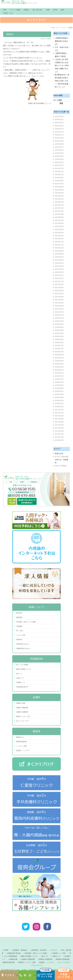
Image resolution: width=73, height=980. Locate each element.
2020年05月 (59, 333)
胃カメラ (19, 674)
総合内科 (19, 613)
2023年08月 (59, 217)
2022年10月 (59, 248)
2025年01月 (59, 165)
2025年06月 (59, 150)
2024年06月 (59, 187)
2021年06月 (59, 297)
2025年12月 (59, 132)
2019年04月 (59, 364)
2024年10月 (59, 175)
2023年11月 (59, 208)
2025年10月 (59, 138)
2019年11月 (59, 349)
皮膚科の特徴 (21, 703)
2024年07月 (59, 184)
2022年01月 (59, 275)
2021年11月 (59, 281)
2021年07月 (59, 294)
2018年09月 (59, 385)
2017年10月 (59, 416)
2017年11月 (59, 413)
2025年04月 (59, 156)
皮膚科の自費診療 (22, 712)
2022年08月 (59, 254)
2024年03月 (59, 196)
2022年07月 (59, 257)
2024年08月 (59, 181)
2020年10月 (59, 321)
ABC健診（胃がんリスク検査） (27, 622)
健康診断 (19, 617)
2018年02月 (59, 404)
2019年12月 (59, 346)
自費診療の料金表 (14, 947)
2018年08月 (59, 388)
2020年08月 (59, 327)
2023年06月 (59, 223)
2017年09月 (59, 419)
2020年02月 (59, 343)
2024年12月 (59, 168)
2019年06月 (59, 361)
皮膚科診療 (13, 953)
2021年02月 (59, 309)
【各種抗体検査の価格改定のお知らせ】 (62, 41)
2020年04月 (59, 336)
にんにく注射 (21, 635)
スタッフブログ (61, 466)
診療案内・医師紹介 (20, 944)
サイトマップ (37, 959)
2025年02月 (59, 162)
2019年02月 (59, 370)
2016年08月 (59, 440)
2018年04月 (59, 397)
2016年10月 (59, 437)
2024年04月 (59, 193)
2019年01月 (59, 373)
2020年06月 (59, 330)
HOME (5, 10)
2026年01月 (59, 129)
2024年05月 (59, 190)
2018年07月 (59, 391)
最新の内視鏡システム (24, 669)
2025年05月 (59, 153)
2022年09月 (59, 251)
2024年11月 (59, 172)
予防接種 (19, 626)
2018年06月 (59, 394)
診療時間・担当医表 (39, 944)
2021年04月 (59, 303)
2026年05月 (59, 117)
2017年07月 (59, 425)
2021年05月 (59, 300)
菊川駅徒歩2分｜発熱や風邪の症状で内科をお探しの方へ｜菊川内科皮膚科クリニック (62, 81)
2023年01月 (59, 239)
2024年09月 (59, 178)
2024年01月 (59, 202)
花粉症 (10, 34)
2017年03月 (59, 431)
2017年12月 (59, 410)
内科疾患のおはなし (23, 644)
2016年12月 (59, 434)
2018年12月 (59, 376)
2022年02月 (59, 272)
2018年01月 (59, 407)
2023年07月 (59, 220)
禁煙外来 (19, 640)
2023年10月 (59, 211)
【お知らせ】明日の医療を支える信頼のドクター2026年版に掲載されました (62, 66)
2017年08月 (59, 422)
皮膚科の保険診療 (22, 708)
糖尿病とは (20, 737)
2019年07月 (59, 358)
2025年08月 (59, 144)
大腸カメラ (20, 678)
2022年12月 (59, 242)
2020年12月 (59, 315)
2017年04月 (59, 428)
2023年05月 (59, 226)
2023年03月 (59, 233)
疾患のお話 (59, 453)
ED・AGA (20, 631)
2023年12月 (59, 205)
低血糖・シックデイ (23, 750)
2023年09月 (59, 214)
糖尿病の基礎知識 (63, 953)
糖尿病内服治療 (21, 742)
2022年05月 (59, 263)
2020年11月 (59, 318)
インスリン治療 (21, 746)
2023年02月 (59, 236)
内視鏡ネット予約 (59, 947)
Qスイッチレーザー (23, 721)
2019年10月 (59, 352)
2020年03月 (59, 339)
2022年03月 (59, 269)
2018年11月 (59, 379)
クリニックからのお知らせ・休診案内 (62, 460)
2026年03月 (59, 123)
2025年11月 (59, 135)
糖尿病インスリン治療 (27, 956)
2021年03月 (59, 306)
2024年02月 (59, 199)
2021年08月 (59, 291)
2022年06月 (59, 260)
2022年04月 (59, 266)
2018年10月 (59, 382)
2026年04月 (59, 120)
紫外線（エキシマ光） (24, 716)
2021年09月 (59, 288)
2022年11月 (59, 245)
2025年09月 (59, 141)
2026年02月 (59, 126)
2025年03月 (59, 159)
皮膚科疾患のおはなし (24, 648)
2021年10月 (59, 284)
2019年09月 (59, 355)
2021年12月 (59, 278)
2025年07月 (59, 147)
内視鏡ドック (21, 682)
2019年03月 (59, 367)
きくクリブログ (64, 956)
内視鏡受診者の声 (22, 687)
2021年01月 (59, 312)
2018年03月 (59, 401)
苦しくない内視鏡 (22, 665)
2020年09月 (59, 324)
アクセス (54, 944)
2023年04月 (59, 230)
